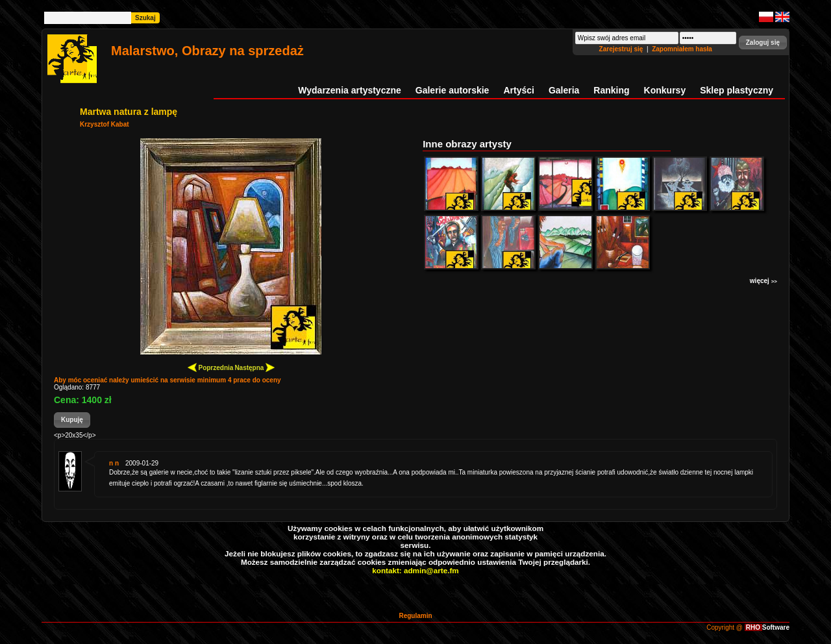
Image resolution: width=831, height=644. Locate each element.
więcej (763, 281)
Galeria (564, 90)
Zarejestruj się (622, 49)
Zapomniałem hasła (682, 49)
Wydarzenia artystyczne (349, 90)
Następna (254, 367)
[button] (763, 43)
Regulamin (415, 616)
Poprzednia (211, 367)
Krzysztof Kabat (105, 124)
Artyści (518, 90)
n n (114, 463)
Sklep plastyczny (737, 90)
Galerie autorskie (453, 90)
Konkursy (665, 90)
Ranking (611, 90)
